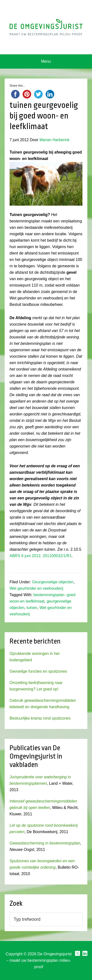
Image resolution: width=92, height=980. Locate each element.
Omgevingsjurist (46, 27)
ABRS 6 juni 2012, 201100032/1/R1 (41, 556)
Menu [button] (46, 61)
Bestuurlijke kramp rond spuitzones (40, 718)
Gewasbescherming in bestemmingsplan (45, 843)
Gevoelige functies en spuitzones (38, 671)
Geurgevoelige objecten (53, 582)
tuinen (32, 608)
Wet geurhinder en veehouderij (36, 588)
